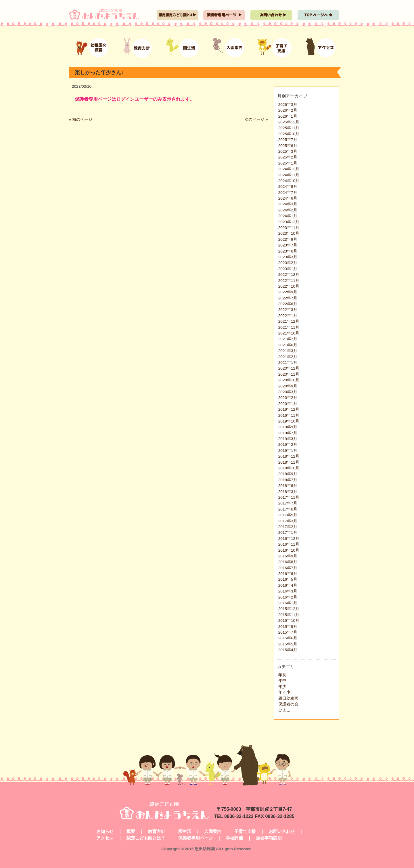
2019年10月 (289, 421)
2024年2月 (288, 210)
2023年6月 (288, 251)
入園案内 (213, 831)
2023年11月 (289, 228)
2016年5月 (288, 579)
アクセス (105, 838)
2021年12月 (289, 321)
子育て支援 (245, 831)
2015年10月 (289, 621)
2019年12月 (289, 409)
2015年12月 (289, 609)
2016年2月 (288, 597)
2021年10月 (289, 333)
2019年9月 (288, 427)
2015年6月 (288, 638)
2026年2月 (288, 110)
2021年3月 (288, 351)
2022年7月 (288, 298)
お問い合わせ (282, 831)
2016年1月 (288, 603)
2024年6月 (288, 198)
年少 (282, 687)
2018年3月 (288, 492)
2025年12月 (289, 122)
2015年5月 (288, 644)
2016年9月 (288, 556)
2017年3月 (288, 521)
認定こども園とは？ (146, 838)
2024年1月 (288, 216)
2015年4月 (288, 650)
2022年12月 (289, 275)
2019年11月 (289, 415)
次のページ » (256, 120)
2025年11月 (289, 128)
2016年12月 (289, 539)
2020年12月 (289, 368)
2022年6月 (288, 304)
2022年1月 (288, 316)
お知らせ (105, 831)
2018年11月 (289, 462)
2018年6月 (288, 486)
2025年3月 (288, 151)
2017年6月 (288, 509)
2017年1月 (288, 533)
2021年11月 (289, 327)
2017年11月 (289, 497)
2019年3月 (288, 439)
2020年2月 (288, 398)
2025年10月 (289, 134)
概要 (131, 831)
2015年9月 (288, 627)
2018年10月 (289, 468)
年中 (282, 681)
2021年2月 (288, 357)
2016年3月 (288, 591)
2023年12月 (289, 222)
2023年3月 (288, 257)
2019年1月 (288, 451)
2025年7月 (288, 140)
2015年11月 (289, 615)
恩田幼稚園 (288, 698)
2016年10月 (289, 550)
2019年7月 (288, 433)
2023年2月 (288, 263)
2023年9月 (288, 239)
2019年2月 (288, 444)
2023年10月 (289, 233)
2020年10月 (289, 380)
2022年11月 (289, 281)
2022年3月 (288, 310)
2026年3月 (288, 105)
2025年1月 (288, 163)
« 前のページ (81, 120)
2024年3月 (288, 204)
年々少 (284, 692)
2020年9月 (288, 386)
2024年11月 (289, 175)
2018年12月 (289, 456)
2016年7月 (288, 568)
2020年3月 (288, 392)
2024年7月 (288, 193)
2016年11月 (289, 544)
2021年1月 (288, 363)
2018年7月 (288, 480)
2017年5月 (288, 515)
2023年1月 (288, 269)
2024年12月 (289, 169)
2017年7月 (288, 503)
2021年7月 (288, 339)
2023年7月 (288, 245)
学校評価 (234, 838)
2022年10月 (289, 286)
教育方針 (157, 831)
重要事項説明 (269, 838)
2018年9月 (288, 474)
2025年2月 (288, 157)
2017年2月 (288, 527)
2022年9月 (288, 292)
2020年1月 (288, 404)
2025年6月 (288, 146)
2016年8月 (288, 562)
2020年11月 (289, 374)
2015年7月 (288, 632)
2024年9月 (288, 187)
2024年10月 (289, 181)
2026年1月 (288, 116)
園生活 (185, 831)
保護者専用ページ (195, 838)
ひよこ (284, 710)
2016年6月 (288, 574)
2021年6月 (288, 345)
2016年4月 (288, 585)
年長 (282, 675)
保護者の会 (288, 704)
